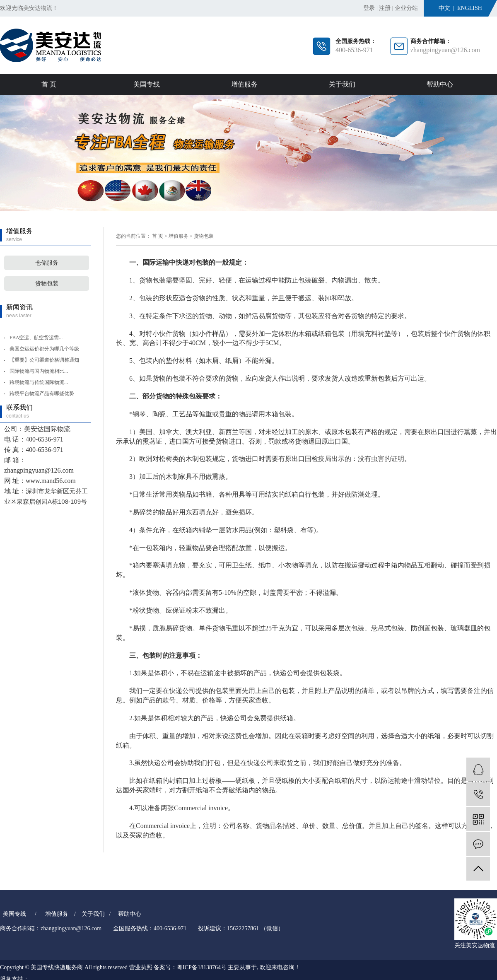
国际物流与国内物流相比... (39, 371)
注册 (385, 8)
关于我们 (342, 84)
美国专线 (147, 84)
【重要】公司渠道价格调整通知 (44, 360)
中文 (444, 8)
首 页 (49, 84)
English (470, 8)
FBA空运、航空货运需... (36, 338)
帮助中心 (440, 84)
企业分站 (406, 8)
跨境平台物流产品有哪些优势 (42, 393)
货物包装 (47, 284)
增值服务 (244, 84)
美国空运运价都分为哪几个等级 (44, 349)
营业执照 (141, 967)
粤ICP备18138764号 (202, 967)
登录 (369, 8)
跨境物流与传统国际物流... (39, 382)
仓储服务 (47, 263)
